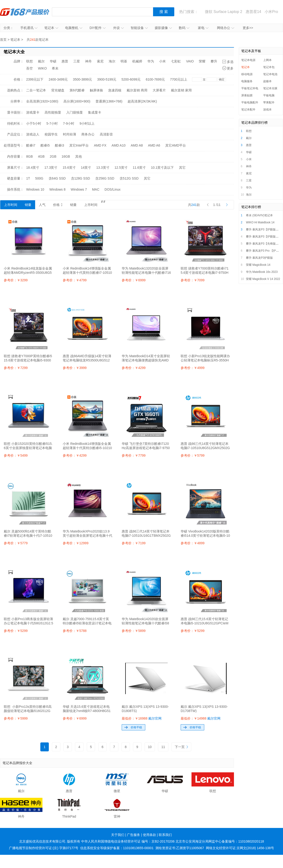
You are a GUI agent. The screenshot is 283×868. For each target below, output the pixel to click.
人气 (42, 205)
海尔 (112, 61)
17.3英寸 (51, 168)
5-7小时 (52, 123)
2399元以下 (35, 79)
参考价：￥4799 (75, 280)
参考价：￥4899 (193, 543)
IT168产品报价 (25, 12)
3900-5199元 (107, 79)
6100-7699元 (155, 79)
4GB (41, 156)
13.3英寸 (103, 168)
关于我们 (118, 835)
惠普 (65, 61)
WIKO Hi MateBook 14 (260, 222)
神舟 (88, 61)
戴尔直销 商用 (137, 90)
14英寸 (86, 168)
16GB (66, 156)
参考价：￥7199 (134, 543)
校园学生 (51, 134)
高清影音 (106, 134)
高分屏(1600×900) (77, 101)
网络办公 (226, 28)
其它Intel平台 (79, 145)
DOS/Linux (112, 189)
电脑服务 (247, 81)
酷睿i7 (31, 145)
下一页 (181, 747)
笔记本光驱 (270, 88)
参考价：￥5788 (75, 631)
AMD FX (100, 145)
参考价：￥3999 (75, 368)
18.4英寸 (33, 168)
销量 (28, 205)
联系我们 (165, 835)
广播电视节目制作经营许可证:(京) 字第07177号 (44, 848)
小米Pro (271, 12)
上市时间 (11, 205)
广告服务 (133, 835)
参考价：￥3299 (16, 280)
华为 (151, 61)
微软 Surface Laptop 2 (224, 12)
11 (163, 747)
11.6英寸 (139, 168)
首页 (3, 40)
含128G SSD (81, 178)
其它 (182, 168)
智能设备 (139, 28)
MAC (96, 189)
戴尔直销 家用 (181, 90)
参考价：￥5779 (16, 543)
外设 (119, 28)
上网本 (267, 60)
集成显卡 (95, 112)
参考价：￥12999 (76, 543)
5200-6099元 (131, 79)
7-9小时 (69, 123)
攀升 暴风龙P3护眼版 (259, 258)
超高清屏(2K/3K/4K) (142, 101)
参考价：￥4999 (193, 368)
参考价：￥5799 (193, 455)
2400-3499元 (58, 79)
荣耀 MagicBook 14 (258, 265)
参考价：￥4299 (134, 368)
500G (39, 178)
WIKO (42, 68)
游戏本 (267, 110)
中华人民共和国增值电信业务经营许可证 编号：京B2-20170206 (128, 841)
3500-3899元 (82, 79)
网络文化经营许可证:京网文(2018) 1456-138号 (240, 848)
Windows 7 (79, 189)
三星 (77, 61)
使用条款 (150, 835)
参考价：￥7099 (193, 280)
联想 (29, 61)
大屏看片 (159, 90)
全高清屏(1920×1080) (42, 101)
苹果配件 (269, 102)
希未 (55, 68)
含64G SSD (57, 178)
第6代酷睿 (77, 90)
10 (150, 747)
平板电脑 (269, 95)
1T (28, 178)
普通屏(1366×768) (109, 101)
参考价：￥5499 (16, 455)
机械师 (137, 61)
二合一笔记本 (36, 90)
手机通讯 (29, 28)
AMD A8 (137, 145)
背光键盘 (58, 90)
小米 (162, 61)
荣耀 (202, 61)
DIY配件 (98, 28)
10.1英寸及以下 (162, 168)
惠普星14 (254, 12)
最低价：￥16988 (142, 718)
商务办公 (88, 134)
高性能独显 (53, 112)
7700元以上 (179, 79)
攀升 (214, 61)
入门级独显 (75, 112)
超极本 (267, 81)
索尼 (100, 61)
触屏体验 (96, 90)
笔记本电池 (270, 74)
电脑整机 (74, 28)
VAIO (190, 61)
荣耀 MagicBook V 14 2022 (263, 279)
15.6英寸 (69, 168)
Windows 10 (35, 189)
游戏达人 (33, 134)
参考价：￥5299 (16, 631)
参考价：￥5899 (134, 631)
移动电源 (247, 74)
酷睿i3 (60, 145)
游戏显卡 (33, 112)
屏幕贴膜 (247, 95)
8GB (29, 156)
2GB (53, 156)
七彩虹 (176, 61)
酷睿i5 (45, 145)
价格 (58, 205)
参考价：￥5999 (16, 718)
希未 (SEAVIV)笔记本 (259, 215)
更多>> (248, 28)
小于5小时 (34, 123)
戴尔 (41, 61)
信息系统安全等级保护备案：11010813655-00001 (117, 848)
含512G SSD (129, 178)
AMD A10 (119, 145)
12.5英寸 (121, 168)
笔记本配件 (248, 110)
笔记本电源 (248, 60)
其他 (79, 156)
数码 (184, 28)
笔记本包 (269, 67)
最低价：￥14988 (201, 718)
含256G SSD (105, 178)
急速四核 (115, 90)
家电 (203, 28)
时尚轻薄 (70, 134)
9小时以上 (87, 123)
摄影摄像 (163, 28)
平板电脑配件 (250, 102)
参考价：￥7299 (16, 368)
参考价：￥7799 (134, 455)
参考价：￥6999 (134, 280)
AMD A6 (154, 145)
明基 (124, 61)
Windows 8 (57, 189)
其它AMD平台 (176, 145)
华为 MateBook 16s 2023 (262, 272)
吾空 (29, 68)
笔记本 (51, 28)
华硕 (53, 61)
